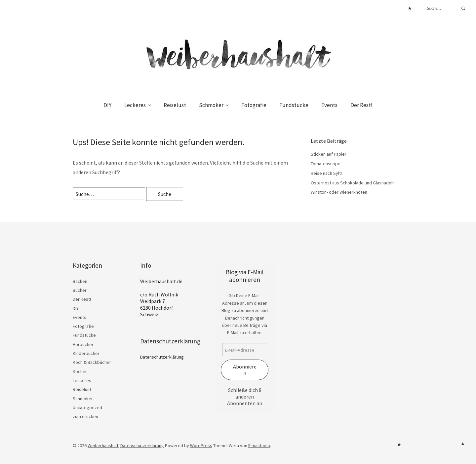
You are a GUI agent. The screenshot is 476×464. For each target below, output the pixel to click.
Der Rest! (361, 105)
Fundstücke (294, 105)
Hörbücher (83, 344)
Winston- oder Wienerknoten (339, 192)
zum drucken (85, 416)
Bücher (80, 290)
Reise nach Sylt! (326, 173)
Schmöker (211, 105)
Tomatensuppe (326, 164)
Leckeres (135, 105)
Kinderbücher (86, 353)
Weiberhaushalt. (103, 445)
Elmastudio (259, 445)
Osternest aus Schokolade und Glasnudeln (353, 183)
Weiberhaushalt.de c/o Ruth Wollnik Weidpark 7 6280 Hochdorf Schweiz (161, 298)
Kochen (80, 371)
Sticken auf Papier (329, 154)
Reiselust (175, 105)
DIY (107, 105)
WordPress (201, 445)
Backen (80, 281)
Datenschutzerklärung (410, 8)
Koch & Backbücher (92, 362)
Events (329, 105)
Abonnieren (245, 370)
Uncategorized (87, 407)
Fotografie (254, 105)
